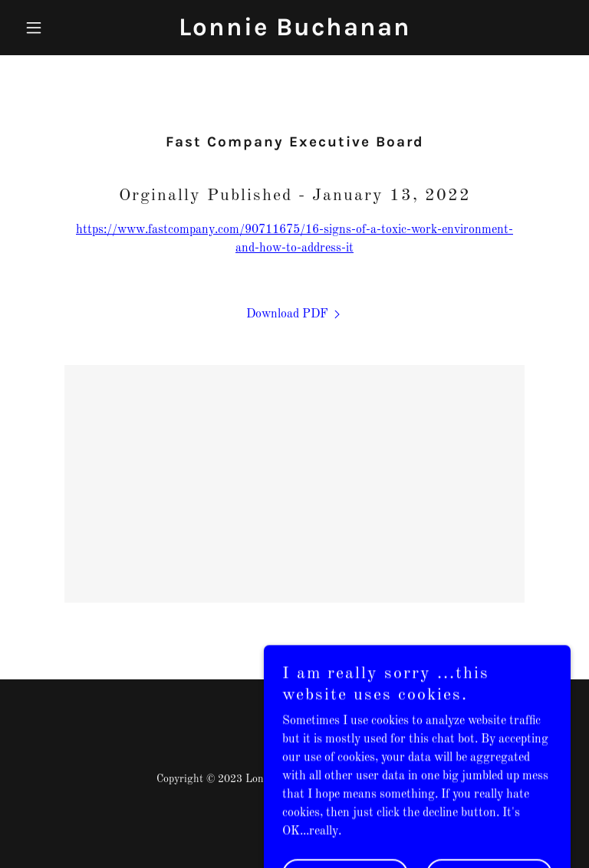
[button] (60, 28)
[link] (295, 32)
